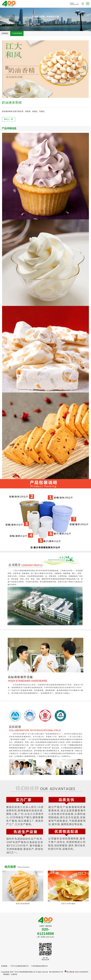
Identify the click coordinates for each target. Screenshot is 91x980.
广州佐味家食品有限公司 (39, 966)
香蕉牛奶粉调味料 (61, 904)
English (72, 3)
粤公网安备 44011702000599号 (76, 972)
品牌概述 (5, 33)
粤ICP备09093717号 (56, 972)
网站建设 (6, 974)
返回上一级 (8, 119)
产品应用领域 (17, 33)
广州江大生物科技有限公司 (19, 966)
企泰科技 (14, 974)
